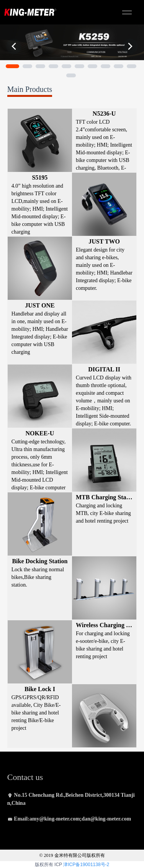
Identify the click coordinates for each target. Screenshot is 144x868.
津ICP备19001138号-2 (86, 865)
